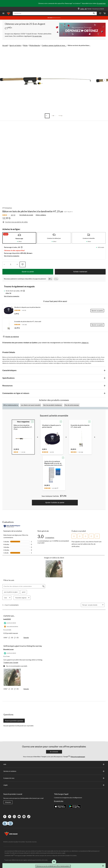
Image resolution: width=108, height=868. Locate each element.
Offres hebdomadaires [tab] (11, 405)
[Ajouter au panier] (97, 311)
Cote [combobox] (8, 598)
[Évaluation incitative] (11, 627)
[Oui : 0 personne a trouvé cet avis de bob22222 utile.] (11, 637)
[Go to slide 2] (54, 116)
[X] (10, 817)
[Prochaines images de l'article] (105, 80)
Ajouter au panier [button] (28, 272)
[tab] (19, 238)
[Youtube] (19, 817)
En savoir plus (101, 3)
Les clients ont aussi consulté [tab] (31, 405)
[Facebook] (5, 817)
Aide (54, 764)
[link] (10, 215)
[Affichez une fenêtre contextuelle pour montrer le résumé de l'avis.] (57, 488)
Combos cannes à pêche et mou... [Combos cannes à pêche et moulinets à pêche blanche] (54, 45)
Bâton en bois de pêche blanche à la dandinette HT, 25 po (33, 211)
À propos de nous (54, 778)
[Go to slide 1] (47, 116)
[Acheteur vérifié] (10, 623)
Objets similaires (41, 215)
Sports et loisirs (15, 45)
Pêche (25, 45)
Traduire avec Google (11, 662)
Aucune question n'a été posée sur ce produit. (19, 726)
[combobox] (95, 605)
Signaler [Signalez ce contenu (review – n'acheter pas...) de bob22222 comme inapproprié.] (26, 637)
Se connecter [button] (54, 752)
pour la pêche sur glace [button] (11, 592)
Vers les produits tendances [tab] (53, 405)
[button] (94, 13)
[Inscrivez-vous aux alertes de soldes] (15, 222)
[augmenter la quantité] (4, 264)
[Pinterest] (24, 817)
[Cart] (105, 13)
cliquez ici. (85, 343)
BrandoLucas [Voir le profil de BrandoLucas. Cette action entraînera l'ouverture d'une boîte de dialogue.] (8, 649)
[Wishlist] (100, 13)
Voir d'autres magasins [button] (12, 256)
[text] (19, 452)
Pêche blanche (35, 45)
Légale (54, 785)
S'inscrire (8, 802)
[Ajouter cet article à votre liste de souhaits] (23, 264)
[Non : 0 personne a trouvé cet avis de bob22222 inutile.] (17, 637)
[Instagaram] (14, 817)
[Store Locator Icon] (79, 9)
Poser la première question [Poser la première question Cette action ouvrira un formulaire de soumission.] (14, 721)
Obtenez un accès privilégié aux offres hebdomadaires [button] (53, 866)
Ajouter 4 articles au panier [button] (55, 503)
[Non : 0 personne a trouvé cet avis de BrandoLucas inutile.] (17, 689)
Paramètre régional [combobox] (23, 598)
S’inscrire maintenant (78, 757)
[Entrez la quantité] (11, 264)
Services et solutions (54, 771)
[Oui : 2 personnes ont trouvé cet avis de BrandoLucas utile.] (11, 689)
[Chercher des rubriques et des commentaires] (24, 586)
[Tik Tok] (29, 817)
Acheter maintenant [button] (80, 272)
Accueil (5, 45)
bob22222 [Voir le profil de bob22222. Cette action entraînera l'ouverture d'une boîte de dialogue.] (7, 619)
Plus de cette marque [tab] (72, 405)
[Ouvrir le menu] (3, 13)
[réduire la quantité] (17, 264)
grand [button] (24, 592)
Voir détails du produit (26, 215)
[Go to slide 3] (61, 116)
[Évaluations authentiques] (12, 526)
